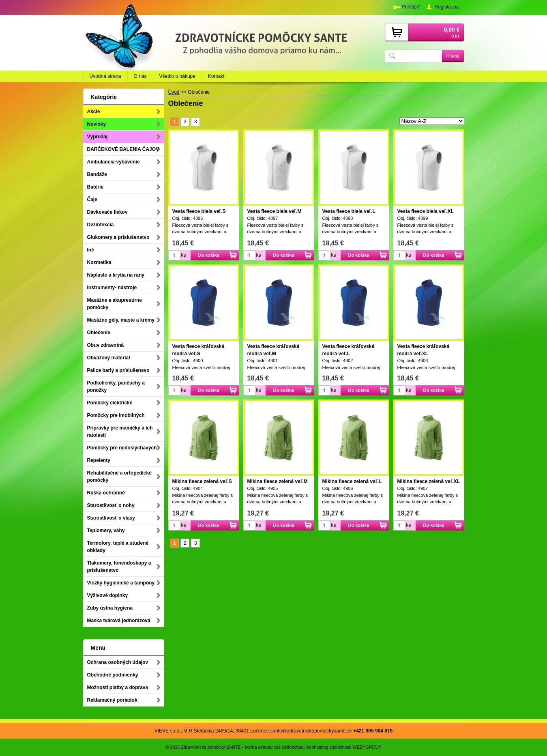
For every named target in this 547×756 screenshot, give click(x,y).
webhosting (317, 747)
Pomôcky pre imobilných (116, 415)
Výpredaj (98, 137)
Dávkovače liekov (107, 212)
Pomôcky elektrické (110, 403)
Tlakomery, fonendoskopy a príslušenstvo (119, 567)
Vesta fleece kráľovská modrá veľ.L (349, 350)
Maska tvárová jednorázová (119, 621)
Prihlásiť (411, 7)
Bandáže (97, 174)
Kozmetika (99, 262)
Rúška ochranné (106, 493)
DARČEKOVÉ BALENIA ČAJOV (123, 149)
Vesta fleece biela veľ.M (275, 211)
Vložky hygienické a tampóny (121, 583)
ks (184, 255)
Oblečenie (99, 333)
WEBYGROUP (367, 747)
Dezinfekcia (101, 225)
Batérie (95, 187)
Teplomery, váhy (106, 530)
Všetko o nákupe (177, 76)
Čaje (92, 200)
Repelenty (99, 460)
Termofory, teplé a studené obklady (118, 547)
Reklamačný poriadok (112, 700)
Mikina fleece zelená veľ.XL (429, 481)
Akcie (94, 112)
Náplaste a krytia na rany (116, 275)
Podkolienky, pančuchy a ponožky (116, 387)
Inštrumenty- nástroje (112, 288)
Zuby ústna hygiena (110, 608)
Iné (91, 250)
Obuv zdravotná (106, 345)
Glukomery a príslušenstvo (118, 237)
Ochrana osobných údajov (118, 662)
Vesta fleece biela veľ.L (349, 211)
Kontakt (216, 76)
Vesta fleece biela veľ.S (199, 211)
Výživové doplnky (108, 595)
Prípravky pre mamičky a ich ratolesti (120, 432)
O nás (140, 76)
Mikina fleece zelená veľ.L (352, 481)
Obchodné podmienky (113, 675)
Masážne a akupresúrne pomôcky (115, 304)
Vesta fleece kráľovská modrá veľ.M (273, 350)
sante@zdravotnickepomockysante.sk (311, 731)
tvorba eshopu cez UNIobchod (274, 747)
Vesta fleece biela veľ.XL (426, 211)
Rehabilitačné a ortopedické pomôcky (119, 477)
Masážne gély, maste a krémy (121, 320)
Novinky (97, 124)
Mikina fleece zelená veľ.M (278, 481)
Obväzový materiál (109, 358)
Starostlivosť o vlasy (111, 518)
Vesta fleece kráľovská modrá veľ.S (198, 350)
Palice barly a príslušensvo (118, 370)
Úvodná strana (105, 76)
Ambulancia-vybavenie (114, 162)
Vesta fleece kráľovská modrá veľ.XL (424, 350)
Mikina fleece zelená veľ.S (202, 481)
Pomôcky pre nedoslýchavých (122, 448)
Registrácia (446, 7)
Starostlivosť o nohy (111, 505)
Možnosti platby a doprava (118, 687)
